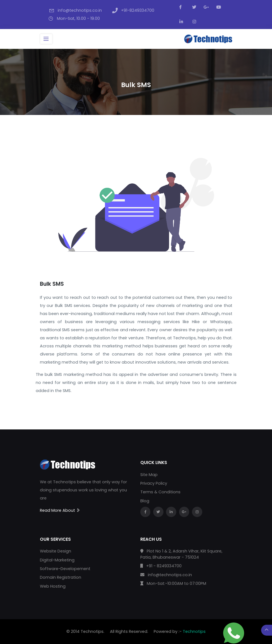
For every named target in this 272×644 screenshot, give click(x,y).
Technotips (194, 631)
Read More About (60, 510)
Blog (145, 501)
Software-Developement (65, 569)
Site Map (149, 475)
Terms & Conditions (160, 492)
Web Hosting (53, 586)
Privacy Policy (154, 483)
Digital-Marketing (57, 560)
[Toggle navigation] (46, 39)
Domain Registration (61, 577)
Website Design (56, 551)
